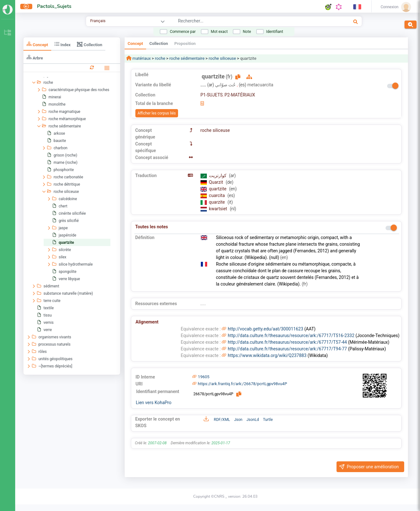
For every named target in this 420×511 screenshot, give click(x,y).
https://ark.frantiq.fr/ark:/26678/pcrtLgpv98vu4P (243, 384)
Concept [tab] (37, 44)
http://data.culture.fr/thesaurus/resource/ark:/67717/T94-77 (287, 349)
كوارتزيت (218, 175)
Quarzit (217, 182)
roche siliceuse (222, 58)
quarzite (218, 202)
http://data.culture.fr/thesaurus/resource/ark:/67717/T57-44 (287, 342)
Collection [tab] (90, 44)
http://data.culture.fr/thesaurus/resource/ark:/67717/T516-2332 (291, 336)
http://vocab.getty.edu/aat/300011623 (266, 329)
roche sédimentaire (187, 58)
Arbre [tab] (35, 57)
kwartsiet (219, 209)
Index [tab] (62, 44)
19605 (204, 377)
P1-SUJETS (212, 95)
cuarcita (218, 195)
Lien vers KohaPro (154, 403)
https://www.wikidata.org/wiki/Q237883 (267, 355)
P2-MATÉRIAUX (240, 95)
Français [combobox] (98, 21)
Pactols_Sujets (54, 6)
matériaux (141, 58)
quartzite (218, 189)
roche (160, 58)
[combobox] (245, 22)
